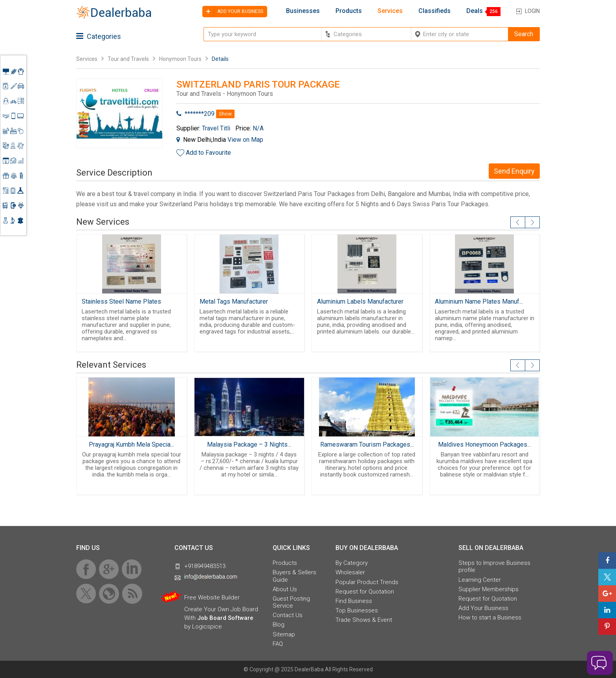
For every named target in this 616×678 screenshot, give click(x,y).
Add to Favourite (208, 153)
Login (532, 11)
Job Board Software (225, 618)
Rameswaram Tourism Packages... (367, 444)
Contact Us (288, 615)
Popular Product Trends (367, 582)
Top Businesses (357, 610)
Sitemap (284, 634)
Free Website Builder (212, 597)
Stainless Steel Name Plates (121, 301)
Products (349, 11)
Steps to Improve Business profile (494, 566)
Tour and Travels (128, 59)
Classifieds (434, 11)
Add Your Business (483, 608)
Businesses (303, 11)
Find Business (354, 601)
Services (390, 11)
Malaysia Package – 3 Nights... (249, 444)
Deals (475, 11)
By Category (352, 563)
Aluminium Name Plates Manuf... (479, 301)
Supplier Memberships (489, 589)
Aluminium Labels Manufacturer (360, 301)
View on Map (245, 140)
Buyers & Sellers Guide (294, 576)
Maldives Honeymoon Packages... (484, 444)
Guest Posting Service (291, 602)
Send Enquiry (514, 171)
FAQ (278, 644)
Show (225, 114)
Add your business (233, 12)
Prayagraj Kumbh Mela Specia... (131, 444)
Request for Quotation (365, 592)
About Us (285, 589)
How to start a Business (490, 618)
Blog (279, 625)
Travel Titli (216, 128)
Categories (99, 36)
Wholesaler (350, 572)
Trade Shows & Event (364, 620)
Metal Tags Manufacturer (234, 301)
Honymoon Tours (180, 59)
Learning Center (480, 580)
